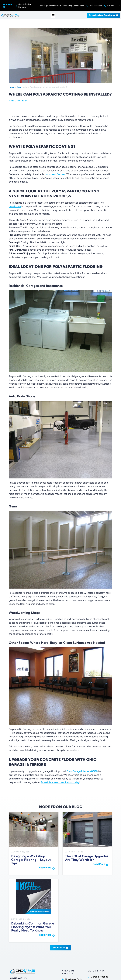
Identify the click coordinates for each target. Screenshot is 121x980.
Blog (19, 87)
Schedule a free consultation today (60, 782)
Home (12, 87)
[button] (53, 15)
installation (15, 206)
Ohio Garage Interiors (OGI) (82, 771)
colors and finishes (55, 174)
